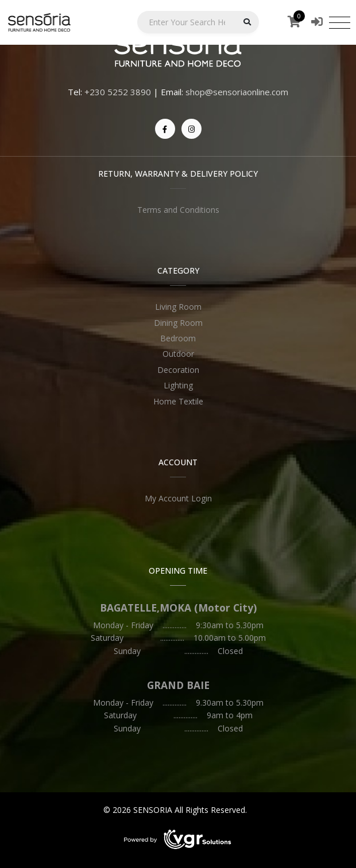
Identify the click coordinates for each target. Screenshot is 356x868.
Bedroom (178, 338)
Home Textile (178, 401)
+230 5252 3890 (118, 92)
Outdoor (178, 354)
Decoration (178, 370)
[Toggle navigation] (340, 22)
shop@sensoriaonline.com (237, 92)
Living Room (178, 307)
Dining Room (178, 323)
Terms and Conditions (178, 210)
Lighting (178, 385)
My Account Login (178, 498)
